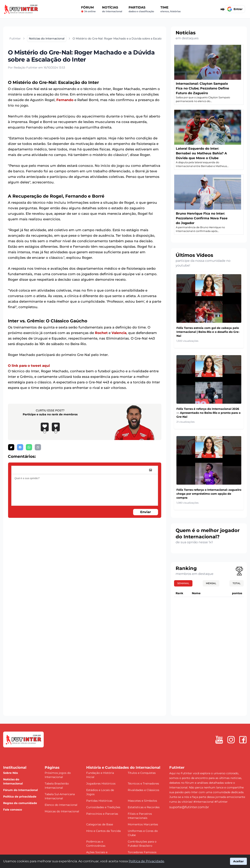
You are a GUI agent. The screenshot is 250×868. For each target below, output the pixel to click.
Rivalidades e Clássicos (143, 790)
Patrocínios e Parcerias (102, 814)
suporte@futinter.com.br (189, 807)
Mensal (211, 583)
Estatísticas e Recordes (144, 807)
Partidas (141, 9)
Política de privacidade (20, 797)
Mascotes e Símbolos (142, 801)
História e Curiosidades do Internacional (123, 768)
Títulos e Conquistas (142, 773)
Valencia (119, 333)
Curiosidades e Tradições (103, 807)
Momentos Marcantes (143, 824)
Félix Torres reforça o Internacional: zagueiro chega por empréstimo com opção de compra (209, 494)
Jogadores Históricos (101, 784)
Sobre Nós (10, 773)
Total (237, 583)
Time (170, 9)
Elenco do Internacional (61, 805)
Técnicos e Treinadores (143, 784)
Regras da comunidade (20, 803)
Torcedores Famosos (142, 852)
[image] (151, 470)
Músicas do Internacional (62, 811)
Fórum (88, 9)
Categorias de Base (100, 824)
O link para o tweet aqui (29, 366)
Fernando (65, 100)
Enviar (146, 512)
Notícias (112, 9)
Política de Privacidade (146, 861)
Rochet (101, 333)
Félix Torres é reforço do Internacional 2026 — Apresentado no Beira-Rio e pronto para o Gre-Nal (208, 413)
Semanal (183, 583)
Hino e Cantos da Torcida (103, 831)
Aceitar (238, 861)
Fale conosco (13, 810)
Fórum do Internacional (20, 790)
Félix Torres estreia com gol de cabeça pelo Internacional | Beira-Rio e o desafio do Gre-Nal (208, 332)
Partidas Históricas (99, 801)
